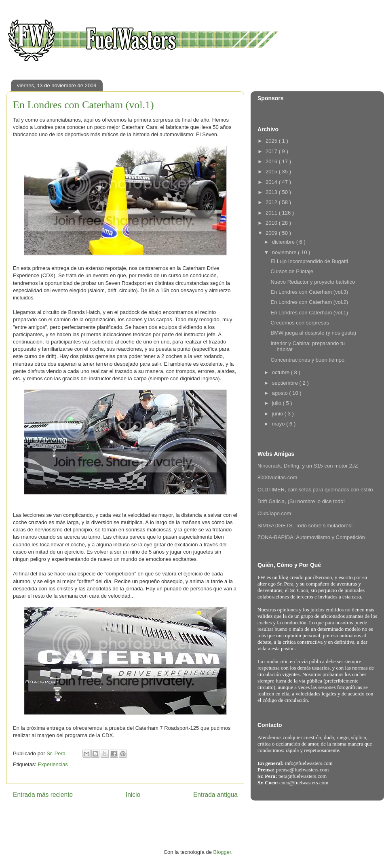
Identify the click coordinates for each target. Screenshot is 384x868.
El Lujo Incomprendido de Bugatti (309, 261)
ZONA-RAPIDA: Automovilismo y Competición (311, 537)
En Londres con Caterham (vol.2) (309, 302)
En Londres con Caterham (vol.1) (309, 313)
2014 (272, 182)
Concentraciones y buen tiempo (307, 360)
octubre (282, 372)
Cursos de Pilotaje (292, 271)
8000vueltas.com (277, 477)
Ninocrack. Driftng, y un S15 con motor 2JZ (308, 466)
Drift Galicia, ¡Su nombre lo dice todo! (301, 501)
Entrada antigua (215, 795)
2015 (272, 172)
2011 (272, 213)
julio (277, 403)
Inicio (133, 795)
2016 (272, 161)
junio (278, 414)
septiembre (286, 383)
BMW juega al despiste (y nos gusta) (313, 333)
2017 (272, 151)
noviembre (285, 252)
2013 (272, 192)
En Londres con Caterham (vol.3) (309, 292)
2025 (272, 141)
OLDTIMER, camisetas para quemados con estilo (315, 490)
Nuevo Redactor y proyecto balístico (313, 282)
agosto (281, 393)
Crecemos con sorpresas (300, 323)
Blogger (222, 852)
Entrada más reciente (43, 795)
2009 (272, 233)
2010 (272, 223)
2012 (272, 202)
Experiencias (53, 764)
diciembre (284, 242)
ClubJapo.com (274, 513)
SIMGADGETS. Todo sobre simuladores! (305, 526)
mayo (279, 424)
